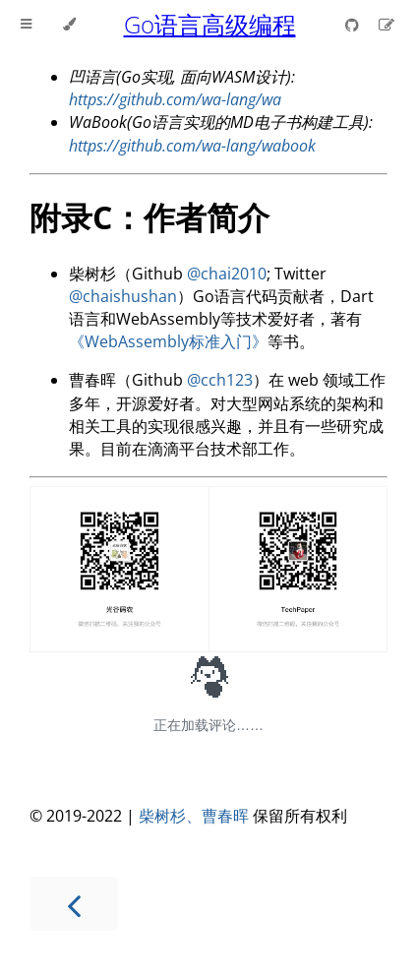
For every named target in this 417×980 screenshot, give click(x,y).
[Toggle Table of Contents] (26, 25)
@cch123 (220, 380)
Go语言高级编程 (210, 24)
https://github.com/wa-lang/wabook (192, 146)
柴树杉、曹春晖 (194, 816)
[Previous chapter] (74, 904)
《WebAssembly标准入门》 (168, 341)
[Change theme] (69, 25)
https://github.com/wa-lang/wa (175, 99)
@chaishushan (123, 296)
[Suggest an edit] (387, 25)
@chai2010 (227, 274)
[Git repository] (354, 25)
